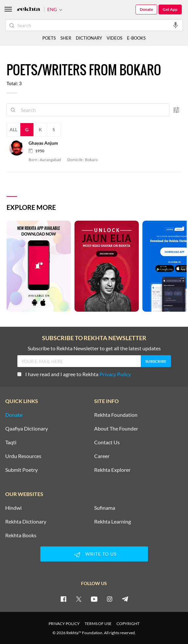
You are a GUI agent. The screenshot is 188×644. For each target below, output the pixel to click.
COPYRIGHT (128, 624)
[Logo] (29, 10)
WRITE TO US (94, 555)
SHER (66, 38)
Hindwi (13, 508)
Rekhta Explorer (112, 470)
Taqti (11, 442)
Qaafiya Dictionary (27, 429)
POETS (49, 38)
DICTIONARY (89, 38)
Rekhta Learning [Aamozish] (113, 522)
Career (102, 456)
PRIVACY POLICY (64, 624)
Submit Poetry (21, 470)
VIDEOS (115, 38)
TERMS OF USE (98, 624)
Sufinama (105, 508)
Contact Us (107, 442)
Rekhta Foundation (116, 415)
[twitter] (79, 599)
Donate (146, 9)
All (13, 129)
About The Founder (116, 429)
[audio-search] (176, 25)
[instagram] (110, 599)
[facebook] (63, 599)
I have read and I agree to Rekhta (74, 374)
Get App (170, 9)
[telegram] (125, 599)
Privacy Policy (115, 374)
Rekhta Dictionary (26, 522)
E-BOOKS (136, 38)
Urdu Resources (23, 456)
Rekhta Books (21, 535)
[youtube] (94, 599)
